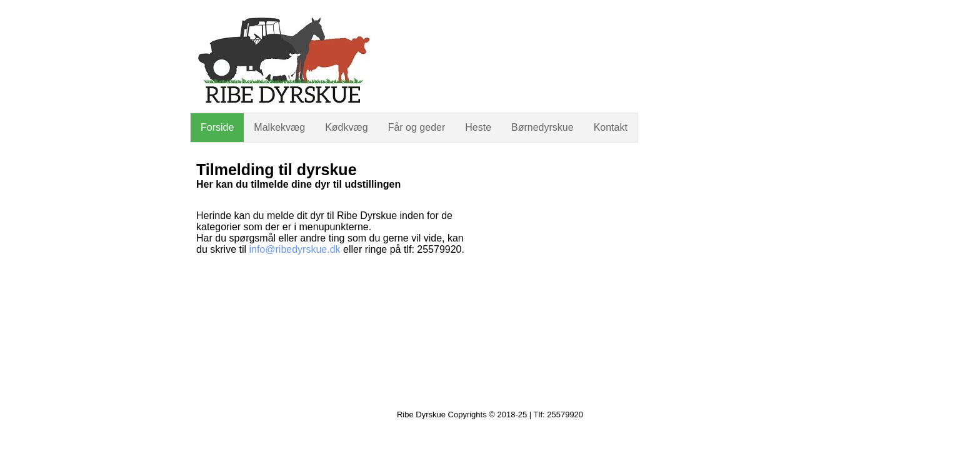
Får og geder (417, 127)
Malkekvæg (279, 127)
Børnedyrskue (542, 127)
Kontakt (611, 127)
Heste (478, 127)
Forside (217, 127)
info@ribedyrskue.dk (294, 249)
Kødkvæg (346, 127)
